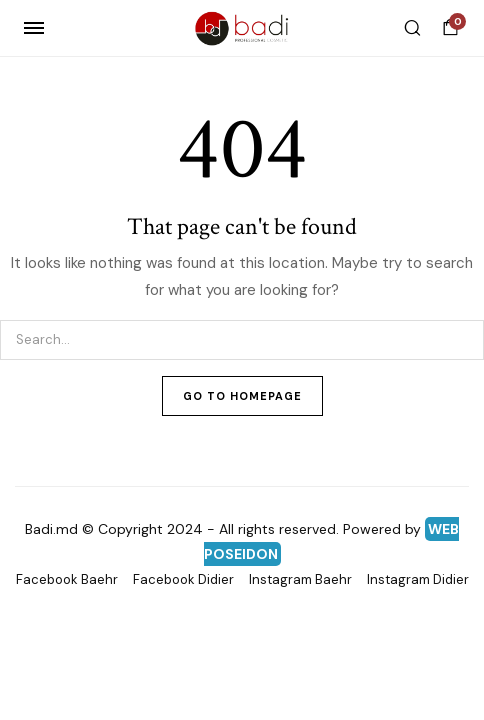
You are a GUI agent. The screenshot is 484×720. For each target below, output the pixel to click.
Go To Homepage (242, 396)
